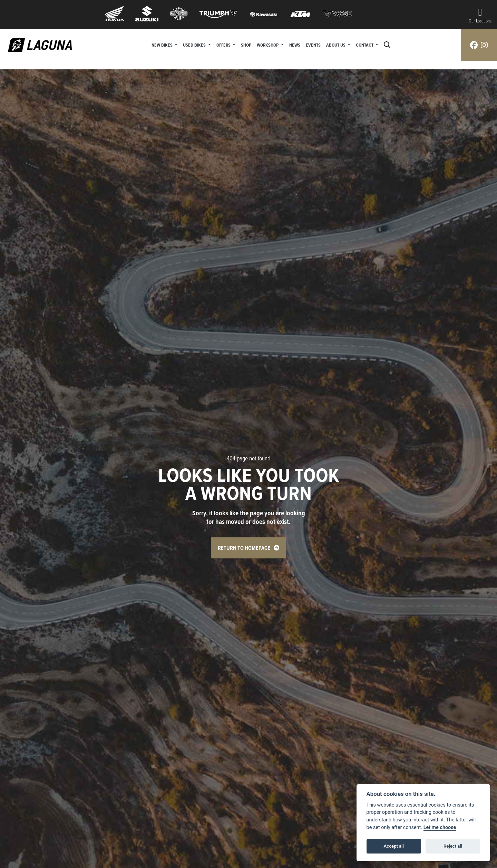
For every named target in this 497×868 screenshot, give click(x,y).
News (295, 45)
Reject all (453, 846)
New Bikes (163, 45)
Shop (246, 45)
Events (313, 45)
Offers (224, 45)
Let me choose (440, 827)
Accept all (394, 846)
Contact (365, 45)
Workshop (268, 45)
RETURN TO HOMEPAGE (244, 548)
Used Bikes (195, 45)
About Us (336, 45)
